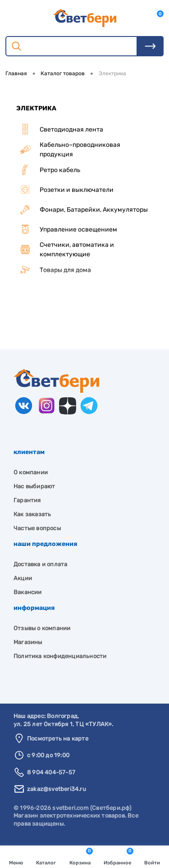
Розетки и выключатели (65, 190)
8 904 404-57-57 (51, 772)
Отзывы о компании (42, 628)
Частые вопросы (37, 528)
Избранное (119, 857)
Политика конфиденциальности (60, 656)
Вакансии (28, 592)
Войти (152, 858)
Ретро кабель (48, 170)
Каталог (46, 858)
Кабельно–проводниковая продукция (68, 150)
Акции (23, 578)
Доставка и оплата (40, 564)
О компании (31, 472)
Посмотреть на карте (58, 738)
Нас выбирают (34, 486)
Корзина (81, 857)
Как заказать (32, 514)
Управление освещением (67, 229)
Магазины (28, 642)
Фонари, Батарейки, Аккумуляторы (82, 209)
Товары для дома (54, 270)
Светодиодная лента (60, 129)
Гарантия (27, 500)
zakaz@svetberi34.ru (57, 789)
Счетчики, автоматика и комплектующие (65, 250)
